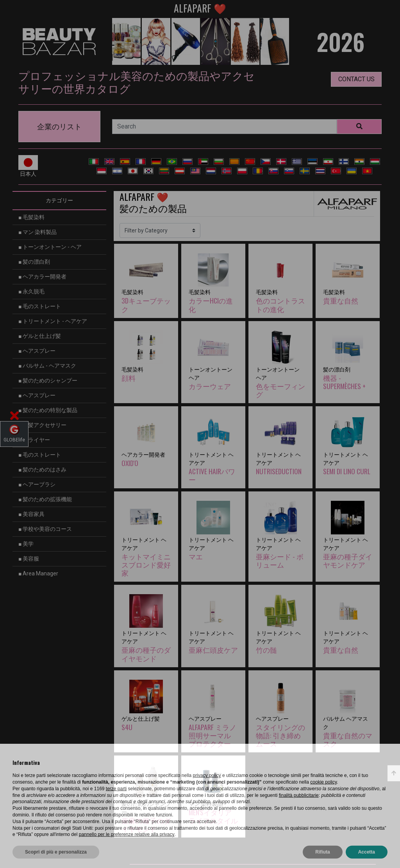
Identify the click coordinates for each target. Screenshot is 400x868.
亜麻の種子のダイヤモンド (146, 654)
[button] (14, 417)
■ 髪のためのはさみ (42, 470)
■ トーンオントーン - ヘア (50, 247)
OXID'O (130, 463)
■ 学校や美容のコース (45, 529)
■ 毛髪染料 (31, 217)
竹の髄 (266, 650)
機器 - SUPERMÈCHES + (344, 382)
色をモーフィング (280, 390)
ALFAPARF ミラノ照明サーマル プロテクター (212, 735)
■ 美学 (26, 544)
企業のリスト (59, 127)
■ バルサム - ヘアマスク (47, 366)
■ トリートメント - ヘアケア (53, 321)
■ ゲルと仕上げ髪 (40, 336)
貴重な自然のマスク (348, 739)
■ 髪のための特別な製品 (48, 410)
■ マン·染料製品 (37, 232)
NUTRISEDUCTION (279, 471)
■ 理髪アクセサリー (42, 425)
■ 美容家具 (31, 514)
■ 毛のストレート (40, 306)
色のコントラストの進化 (280, 305)
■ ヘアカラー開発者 (42, 277)
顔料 (129, 378)
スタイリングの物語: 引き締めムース (280, 735)
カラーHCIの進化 (211, 305)
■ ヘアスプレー (37, 351)
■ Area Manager (38, 573)
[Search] (224, 127)
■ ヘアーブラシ (37, 484)
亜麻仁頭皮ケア (213, 650)
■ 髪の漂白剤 (34, 262)
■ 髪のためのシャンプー (48, 380)
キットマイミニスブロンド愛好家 (146, 564)
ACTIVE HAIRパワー (212, 475)
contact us (356, 79)
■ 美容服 (29, 559)
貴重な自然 (341, 300)
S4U (127, 727)
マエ (196, 556)
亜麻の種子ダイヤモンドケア (348, 560)
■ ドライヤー (34, 440)
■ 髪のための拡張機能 (45, 499)
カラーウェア (210, 386)
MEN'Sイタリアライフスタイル (213, 816)
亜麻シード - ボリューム (280, 560)
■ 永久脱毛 (31, 291)
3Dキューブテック (146, 305)
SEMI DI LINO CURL (347, 471)
